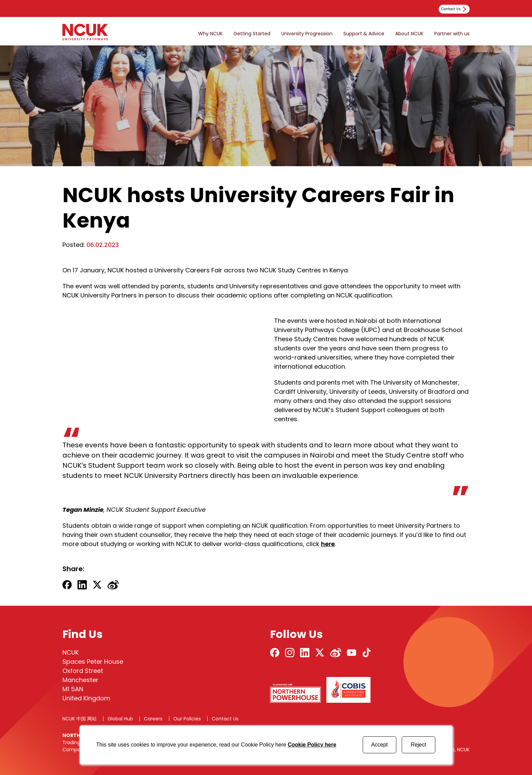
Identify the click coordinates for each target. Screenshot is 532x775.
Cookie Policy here (312, 745)
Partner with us (452, 34)
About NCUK (409, 34)
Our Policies (187, 719)
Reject (419, 745)
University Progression (307, 34)
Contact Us (225, 719)
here (328, 544)
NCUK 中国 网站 (80, 719)
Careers (153, 719)
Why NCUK (210, 34)
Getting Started (252, 34)
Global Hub (120, 719)
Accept (379, 745)
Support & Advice (364, 34)
